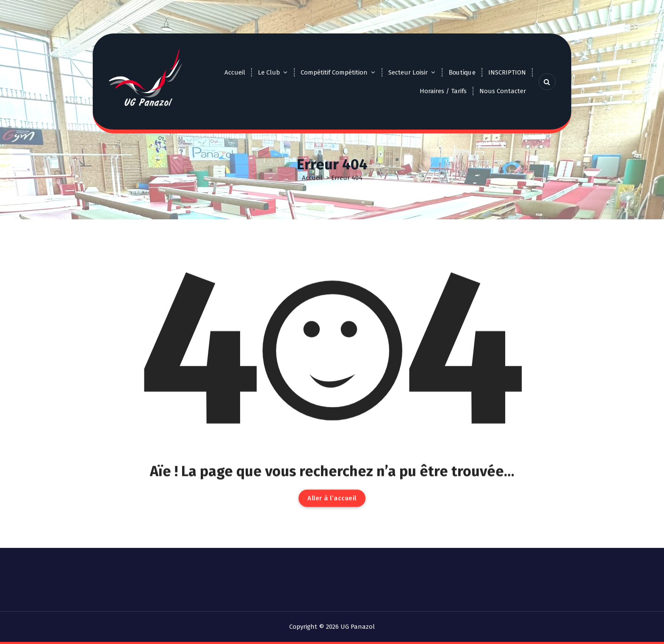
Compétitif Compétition (334, 72)
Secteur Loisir (408, 72)
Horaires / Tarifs (443, 91)
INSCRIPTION (507, 72)
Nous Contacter (503, 91)
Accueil (235, 72)
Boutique (462, 72)
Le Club (269, 72)
